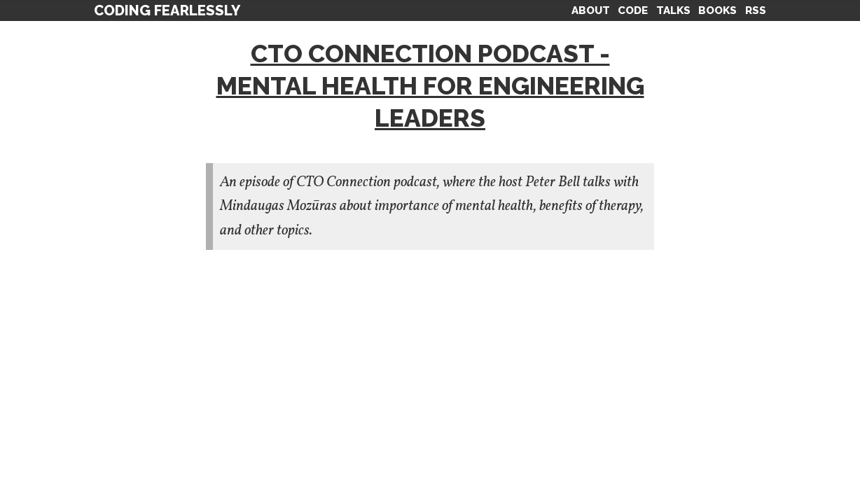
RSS (756, 10)
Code (633, 10)
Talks (673, 10)
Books (717, 10)
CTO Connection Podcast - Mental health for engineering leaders (430, 86)
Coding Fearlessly (167, 10)
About (591, 10)
